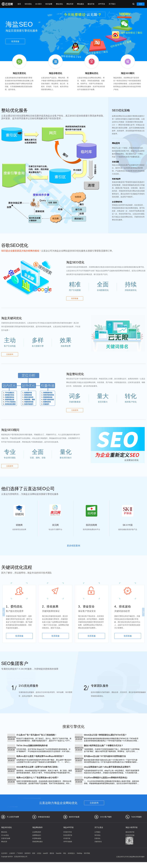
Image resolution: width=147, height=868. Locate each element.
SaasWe (59, 853)
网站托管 (70, 4)
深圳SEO (28, 853)
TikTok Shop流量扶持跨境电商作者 (32, 746)
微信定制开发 (130, 832)
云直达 (39, 853)
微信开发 (91, 4)
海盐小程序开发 (132, 827)
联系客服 (15, 41)
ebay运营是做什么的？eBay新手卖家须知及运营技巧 (107, 767)
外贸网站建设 (37, 838)
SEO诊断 (49, 4)
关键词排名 (98, 842)
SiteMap (80, 853)
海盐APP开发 (68, 827)
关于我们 (112, 4)
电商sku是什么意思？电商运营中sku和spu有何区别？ (40, 756)
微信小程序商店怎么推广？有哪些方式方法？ (104, 746)
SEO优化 (28, 4)
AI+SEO (39, 4)
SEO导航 (87, 853)
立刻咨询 (10, 354)
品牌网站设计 (37, 835)
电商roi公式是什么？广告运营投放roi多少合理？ (38, 778)
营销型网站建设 (37, 842)
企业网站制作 (37, 832)
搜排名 (52, 853)
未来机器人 (71, 853)
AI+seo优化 (5, 835)
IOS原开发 (67, 838)
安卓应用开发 (68, 835)
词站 (65, 853)
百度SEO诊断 (6, 838)
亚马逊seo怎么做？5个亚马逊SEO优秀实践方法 (105, 756)
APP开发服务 (68, 842)
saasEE (46, 853)
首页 (19, 4)
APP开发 (102, 4)
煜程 (34, 853)
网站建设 (80, 4)
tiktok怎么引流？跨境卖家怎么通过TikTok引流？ (105, 735)
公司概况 (97, 832)
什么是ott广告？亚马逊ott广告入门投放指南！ (37, 735)
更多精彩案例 (73, 546)
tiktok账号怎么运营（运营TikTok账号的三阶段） (38, 767)
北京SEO (4, 853)
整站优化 (59, 4)
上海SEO (12, 853)
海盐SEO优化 (6, 827)
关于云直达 (99, 827)
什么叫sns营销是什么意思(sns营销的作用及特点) (106, 778)
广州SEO (20, 853)
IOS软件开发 (68, 832)
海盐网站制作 (37, 827)
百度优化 (97, 838)
